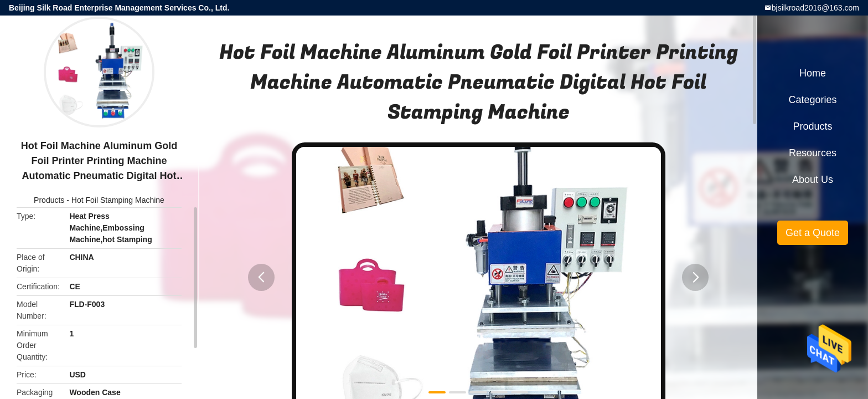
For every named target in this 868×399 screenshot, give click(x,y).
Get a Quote (813, 233)
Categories (812, 100)
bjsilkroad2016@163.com (815, 8)
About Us (813, 180)
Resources (813, 153)
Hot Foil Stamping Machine (118, 200)
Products (49, 200)
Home (813, 73)
